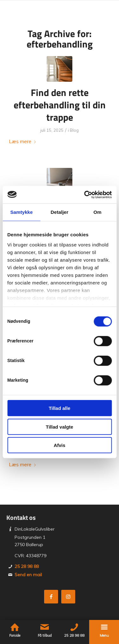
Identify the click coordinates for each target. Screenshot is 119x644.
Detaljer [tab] (60, 212)
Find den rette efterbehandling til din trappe (60, 105)
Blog (74, 130)
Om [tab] (98, 212)
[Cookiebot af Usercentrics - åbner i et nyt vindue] (85, 194)
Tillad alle (59, 408)
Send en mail (28, 575)
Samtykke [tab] (21, 212)
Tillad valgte (59, 427)
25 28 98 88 (27, 566)
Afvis (60, 445)
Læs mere (23, 141)
